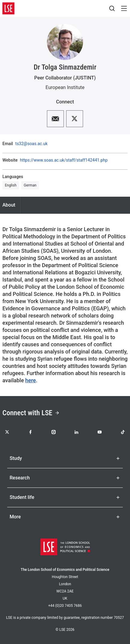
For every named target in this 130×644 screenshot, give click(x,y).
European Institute (65, 87)
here (31, 380)
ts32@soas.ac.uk (31, 144)
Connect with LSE (31, 413)
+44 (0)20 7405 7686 (65, 606)
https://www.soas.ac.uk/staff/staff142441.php (64, 160)
